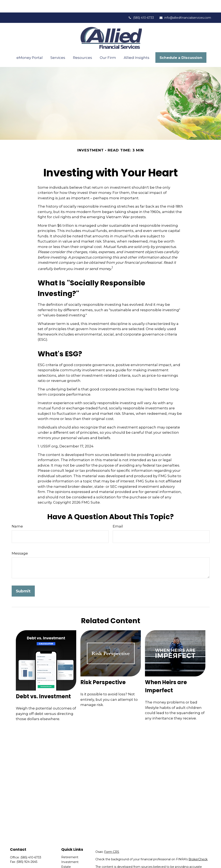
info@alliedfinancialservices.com (185, 5)
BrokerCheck (198, 847)
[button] (30, 45)
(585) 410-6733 (141, 5)
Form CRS (112, 839)
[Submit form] (23, 579)
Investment (70, 849)
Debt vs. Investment (43, 684)
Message (20, 541)
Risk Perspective (103, 670)
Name (17, 514)
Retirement (70, 845)
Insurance (68, 859)
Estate (66, 854)
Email (118, 514)
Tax (64, 864)
